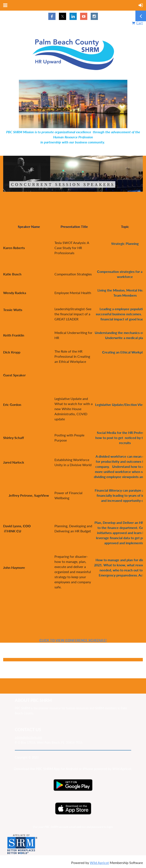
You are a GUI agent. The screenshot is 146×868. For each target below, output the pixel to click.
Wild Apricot (99, 863)
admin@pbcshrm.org (28, 737)
